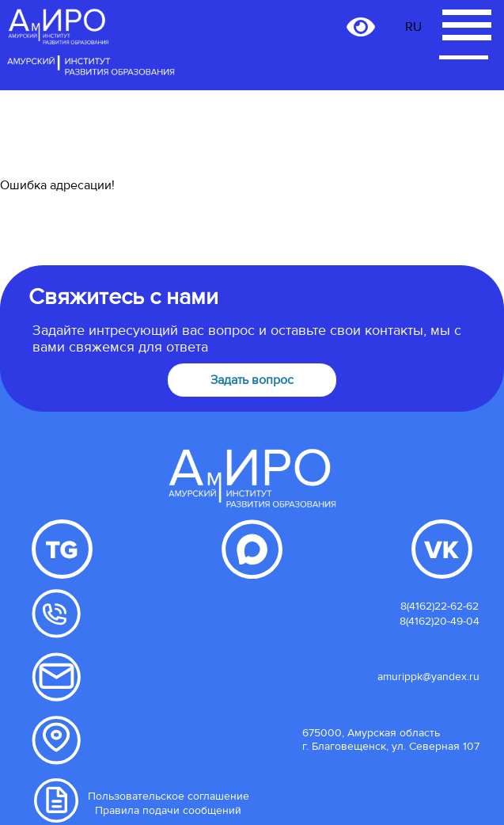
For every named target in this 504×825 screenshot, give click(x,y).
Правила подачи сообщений (168, 810)
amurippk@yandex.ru (428, 677)
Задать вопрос (252, 380)
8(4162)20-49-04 (440, 621)
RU (413, 27)
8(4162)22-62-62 (440, 606)
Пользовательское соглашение (169, 796)
